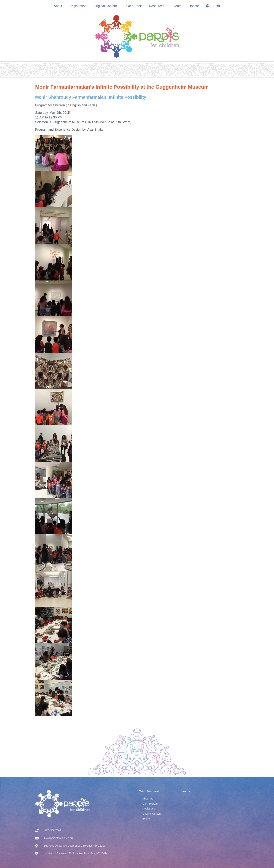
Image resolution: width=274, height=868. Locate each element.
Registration (78, 6)
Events (177, 6)
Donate (194, 6)
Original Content (105, 6)
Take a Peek (133, 6)
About (58, 6)
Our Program (150, 804)
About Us (148, 799)
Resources (157, 6)
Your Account (149, 791)
